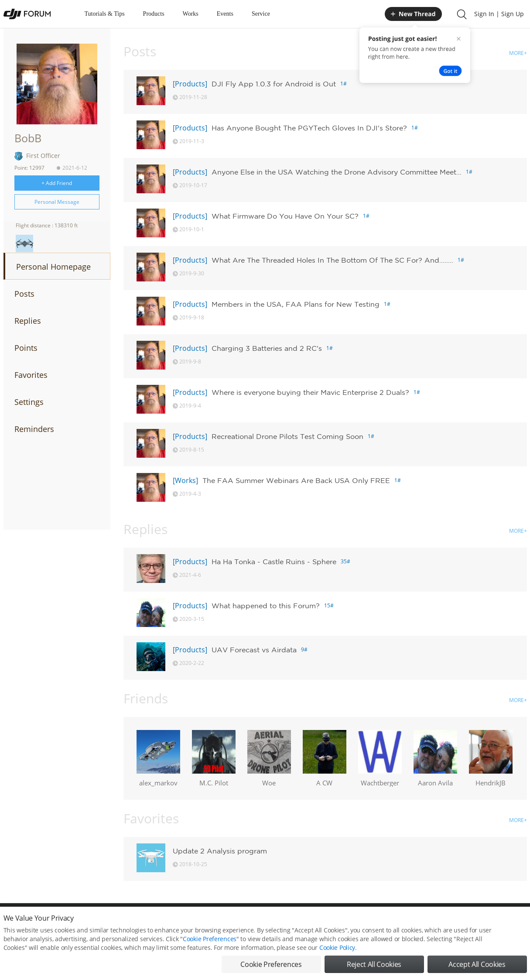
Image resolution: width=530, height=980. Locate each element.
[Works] (185, 480)
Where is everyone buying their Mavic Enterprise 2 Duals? (310, 392)
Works (191, 14)
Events (225, 14)
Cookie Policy (337, 953)
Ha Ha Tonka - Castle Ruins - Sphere (274, 562)
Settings (29, 402)
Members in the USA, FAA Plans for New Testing (296, 304)
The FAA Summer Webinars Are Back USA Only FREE (296, 480)
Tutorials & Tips (105, 14)
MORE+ (518, 53)
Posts (24, 294)
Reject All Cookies (374, 970)
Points (26, 348)
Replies (28, 321)
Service (261, 14)
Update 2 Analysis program (220, 851)
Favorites (31, 375)
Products (154, 14)
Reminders (34, 429)
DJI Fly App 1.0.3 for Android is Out (274, 84)
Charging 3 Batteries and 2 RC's (267, 348)
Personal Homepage (53, 267)
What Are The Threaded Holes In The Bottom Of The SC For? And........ (332, 260)
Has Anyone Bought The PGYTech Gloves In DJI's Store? (309, 128)
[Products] (190, 84)
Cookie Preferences (210, 944)
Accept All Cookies (477, 970)
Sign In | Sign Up (499, 14)
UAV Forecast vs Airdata (254, 650)
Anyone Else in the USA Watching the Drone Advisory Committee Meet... (337, 172)
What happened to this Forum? (266, 606)
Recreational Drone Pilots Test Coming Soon (287, 436)
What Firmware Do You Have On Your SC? (285, 216)
